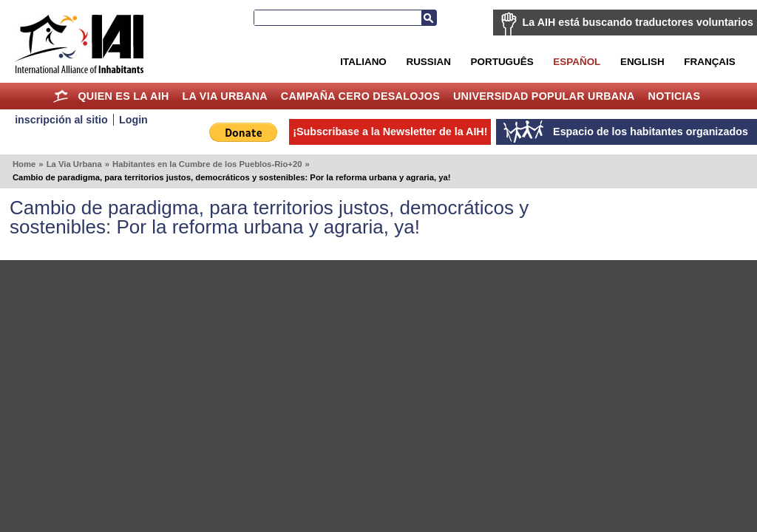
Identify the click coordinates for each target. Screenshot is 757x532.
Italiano (363, 62)
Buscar (429, 18)
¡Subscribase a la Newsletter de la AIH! (390, 132)
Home (61, 96)
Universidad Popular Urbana (544, 96)
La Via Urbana (225, 96)
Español (577, 62)
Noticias (675, 96)
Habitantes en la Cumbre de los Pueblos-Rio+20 (207, 164)
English (642, 62)
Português (502, 62)
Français (709, 62)
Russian (428, 62)
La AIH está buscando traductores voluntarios (638, 22)
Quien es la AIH (123, 96)
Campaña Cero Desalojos (360, 96)
